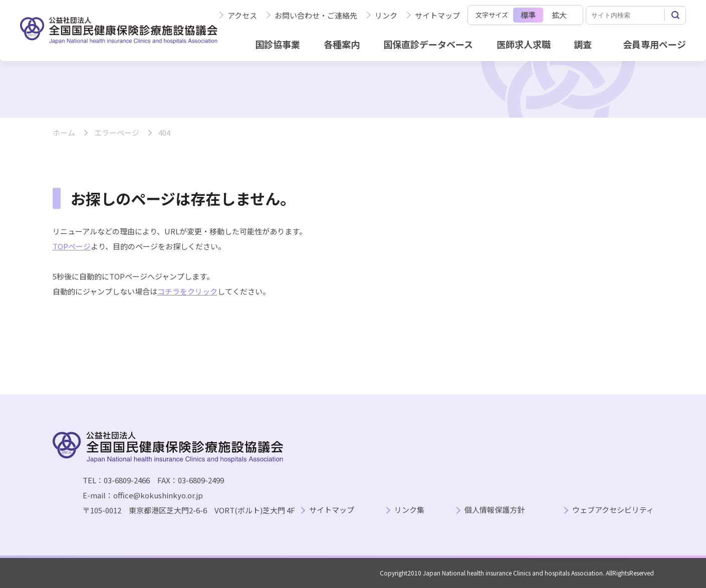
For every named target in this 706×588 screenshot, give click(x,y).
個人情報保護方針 (495, 510)
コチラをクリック (187, 291)
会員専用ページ (654, 44)
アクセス (242, 15)
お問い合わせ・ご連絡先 (316, 15)
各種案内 (342, 44)
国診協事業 (278, 44)
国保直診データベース (428, 44)
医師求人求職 (524, 44)
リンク (386, 15)
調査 (583, 44)
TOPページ (72, 246)
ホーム (64, 133)
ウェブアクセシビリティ (613, 510)
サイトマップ (437, 15)
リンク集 (409, 510)
